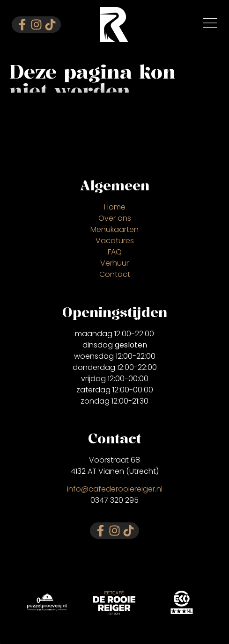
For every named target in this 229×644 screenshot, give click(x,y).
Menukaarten (114, 229)
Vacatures (115, 241)
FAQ (115, 252)
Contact (115, 274)
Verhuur (114, 263)
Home (115, 207)
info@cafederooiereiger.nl (115, 489)
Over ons (115, 218)
